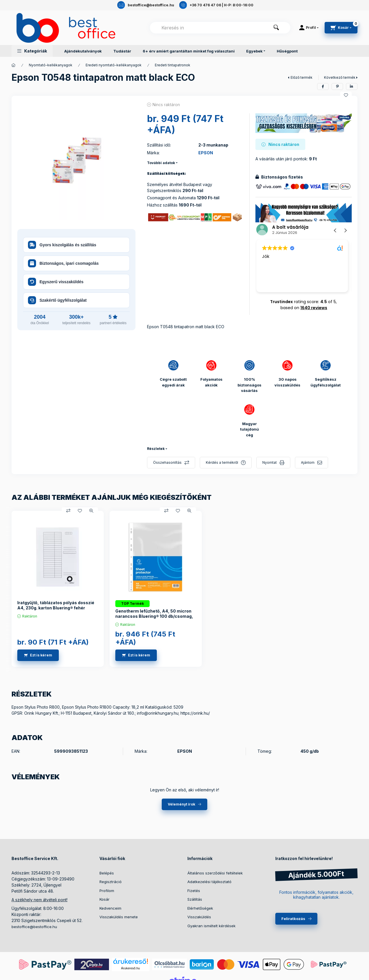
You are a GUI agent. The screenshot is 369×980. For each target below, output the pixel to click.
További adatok (161, 163)
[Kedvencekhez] (346, 95)
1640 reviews (314, 308)
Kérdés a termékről (222, 462)
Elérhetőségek (200, 908)
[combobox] (220, 28)
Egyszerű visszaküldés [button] (56, 282)
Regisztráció (111, 882)
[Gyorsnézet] (91, 511)
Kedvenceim (110, 908)
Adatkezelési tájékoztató (209, 882)
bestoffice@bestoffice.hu (34, 927)
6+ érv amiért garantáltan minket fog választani (189, 51)
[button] (32, 51)
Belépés (107, 873)
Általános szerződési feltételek (215, 873)
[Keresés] (276, 28)
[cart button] (341, 28)
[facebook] (323, 87)
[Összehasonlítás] (68, 511)
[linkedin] (352, 87)
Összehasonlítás (167, 462)
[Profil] (309, 28)
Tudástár (122, 51)
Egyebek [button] (254, 51)
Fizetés (194, 891)
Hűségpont (287, 51)
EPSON (206, 153)
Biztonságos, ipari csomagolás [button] (63, 263)
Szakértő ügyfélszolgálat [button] (57, 300)
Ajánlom (308, 462)
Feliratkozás (293, 919)
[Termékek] (14, 65)
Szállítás (195, 899)
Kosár (105, 899)
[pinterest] (337, 87)
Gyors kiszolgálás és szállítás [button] (62, 245)
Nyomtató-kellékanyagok (51, 65)
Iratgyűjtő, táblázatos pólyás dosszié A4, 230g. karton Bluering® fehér (56, 605)
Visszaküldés (199, 917)
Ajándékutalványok (83, 51)
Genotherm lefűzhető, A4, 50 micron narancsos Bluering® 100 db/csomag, (154, 614)
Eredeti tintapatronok (173, 65)
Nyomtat (270, 462)
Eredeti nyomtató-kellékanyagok (114, 65)
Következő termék (340, 77)
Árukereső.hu (130, 968)
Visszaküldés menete (119, 917)
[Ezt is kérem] (38, 655)
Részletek (156, 449)
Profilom (107, 891)
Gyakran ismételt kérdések (211, 926)
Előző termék (302, 77)
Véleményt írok (181, 804)
